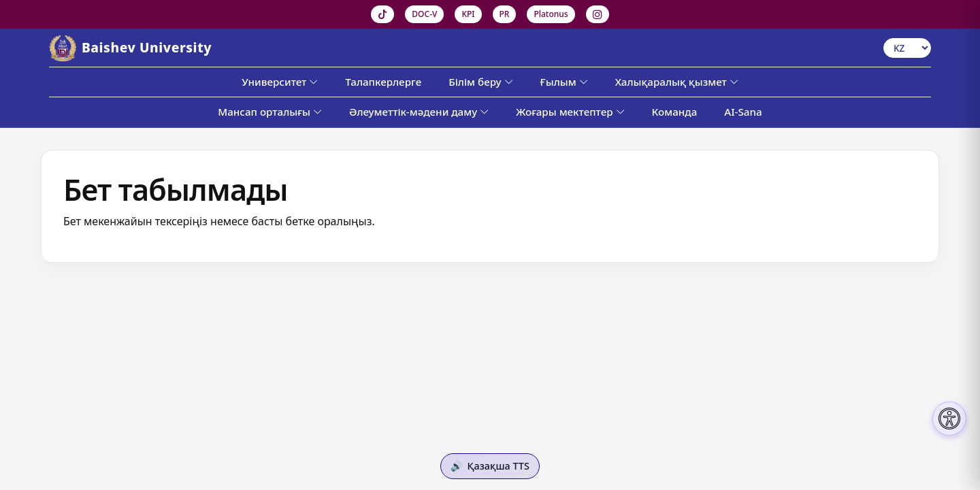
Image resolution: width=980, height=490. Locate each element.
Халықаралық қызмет (677, 82)
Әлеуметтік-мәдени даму (419, 112)
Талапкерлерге (383, 82)
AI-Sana (743, 112)
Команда (675, 112)
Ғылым (564, 82)
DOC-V (424, 14)
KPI (468, 14)
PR (505, 14)
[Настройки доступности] (949, 419)
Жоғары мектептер (570, 112)
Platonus (551, 14)
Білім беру (480, 82)
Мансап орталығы (270, 112)
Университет (280, 82)
